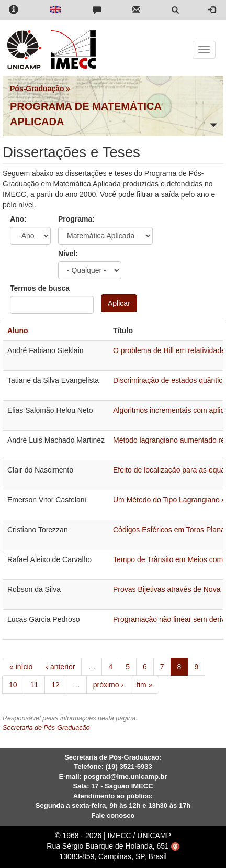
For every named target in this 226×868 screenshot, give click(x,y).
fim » (144, 685)
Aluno (18, 331)
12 (55, 685)
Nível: (68, 254)
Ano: (18, 219)
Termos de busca (40, 288)
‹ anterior (60, 667)
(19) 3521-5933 (129, 767)
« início (21, 667)
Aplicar (119, 303)
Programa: (76, 219)
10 (13, 685)
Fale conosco (113, 815)
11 (35, 685)
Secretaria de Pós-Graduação (46, 728)
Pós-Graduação (37, 89)
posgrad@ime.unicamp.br (125, 777)
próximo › (108, 685)
